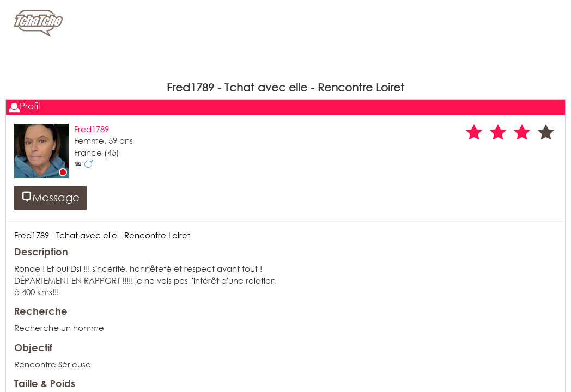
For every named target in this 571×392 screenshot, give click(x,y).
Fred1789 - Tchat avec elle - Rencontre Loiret (102, 235)
